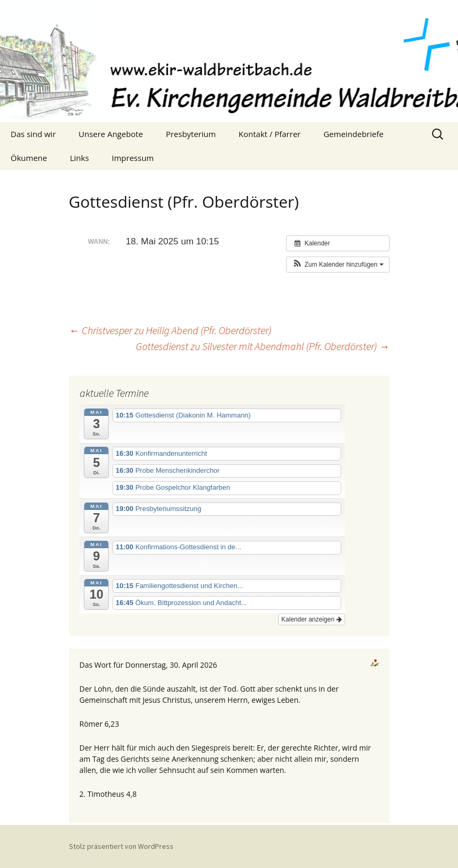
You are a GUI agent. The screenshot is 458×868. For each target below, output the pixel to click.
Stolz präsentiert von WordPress (121, 846)
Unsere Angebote (111, 134)
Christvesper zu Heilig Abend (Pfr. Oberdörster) (170, 330)
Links (80, 158)
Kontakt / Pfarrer (270, 134)
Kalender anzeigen (311, 619)
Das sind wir (33, 134)
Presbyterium (191, 134)
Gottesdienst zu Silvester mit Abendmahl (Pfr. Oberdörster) (263, 346)
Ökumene (29, 158)
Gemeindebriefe (353, 134)
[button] (338, 265)
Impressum (133, 158)
